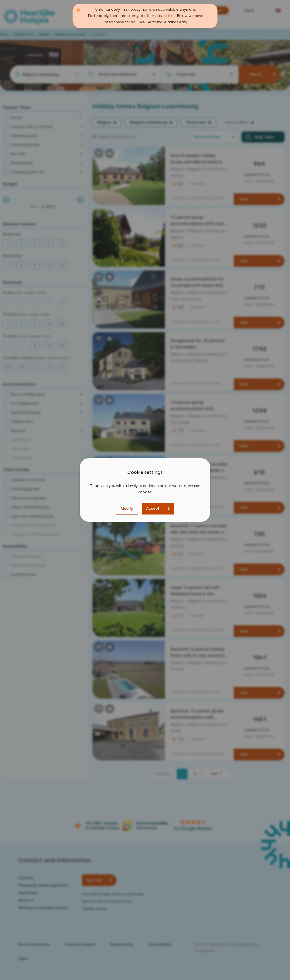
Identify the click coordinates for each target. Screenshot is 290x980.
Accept (153, 508)
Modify (127, 508)
